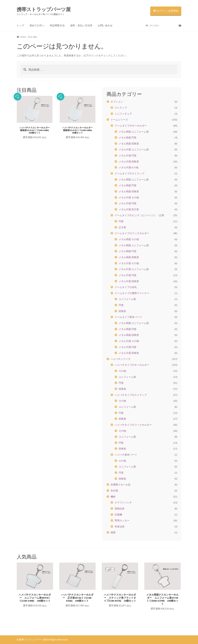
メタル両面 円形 (128, 138)
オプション (117, 102)
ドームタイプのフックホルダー (132, 233)
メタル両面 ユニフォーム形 (134, 132)
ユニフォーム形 (127, 299)
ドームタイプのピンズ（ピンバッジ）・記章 (139, 215)
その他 (122, 371)
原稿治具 (120, 509)
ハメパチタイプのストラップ (131, 395)
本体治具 (120, 526)
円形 (121, 221)
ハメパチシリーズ (121, 359)
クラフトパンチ (123, 502)
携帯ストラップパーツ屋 (44, 9)
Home (23, 37)
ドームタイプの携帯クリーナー (132, 293)
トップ (20, 25)
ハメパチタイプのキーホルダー (132, 365)
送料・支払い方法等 (81, 25)
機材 (113, 497)
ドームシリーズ (119, 120)
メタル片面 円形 (128, 155)
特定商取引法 (57, 25)
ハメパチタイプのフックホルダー (133, 425)
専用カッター (122, 520)
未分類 (114, 491)
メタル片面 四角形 (129, 162)
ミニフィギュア (123, 114)
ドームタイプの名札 (126, 287)
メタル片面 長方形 (129, 209)
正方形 (122, 227)
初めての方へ (37, 25)
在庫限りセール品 (121, 485)
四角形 (122, 311)
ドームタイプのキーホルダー (131, 126)
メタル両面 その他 (129, 239)
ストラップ (121, 108)
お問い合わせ (105, 25)
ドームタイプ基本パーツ (128, 317)
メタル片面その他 (129, 167)
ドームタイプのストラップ (129, 173)
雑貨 (113, 532)
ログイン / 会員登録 (166, 11)
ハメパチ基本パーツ (126, 455)
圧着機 (118, 515)
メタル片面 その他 (129, 197)
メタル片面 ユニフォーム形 (134, 149)
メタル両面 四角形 (129, 144)
